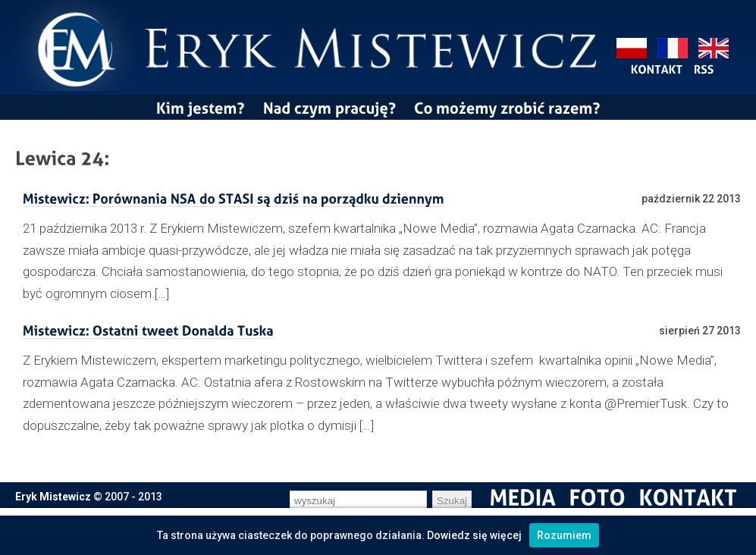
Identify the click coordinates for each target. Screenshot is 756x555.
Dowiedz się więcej (474, 535)
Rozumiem (564, 535)
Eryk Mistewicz (53, 497)
